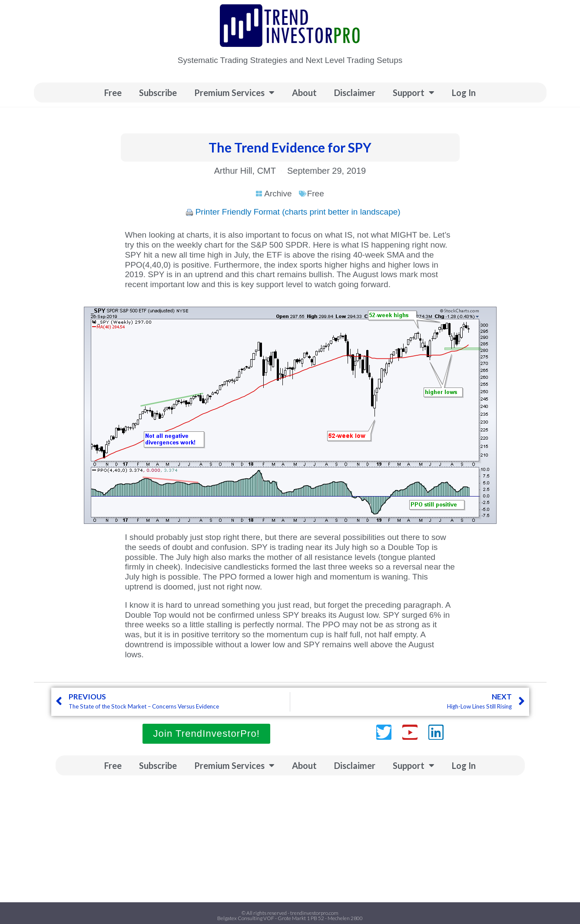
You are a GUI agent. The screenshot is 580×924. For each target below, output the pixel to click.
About (304, 93)
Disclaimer (355, 93)
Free (113, 93)
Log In (464, 93)
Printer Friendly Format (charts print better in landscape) (298, 212)
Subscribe (158, 93)
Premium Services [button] (234, 93)
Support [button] (414, 93)
